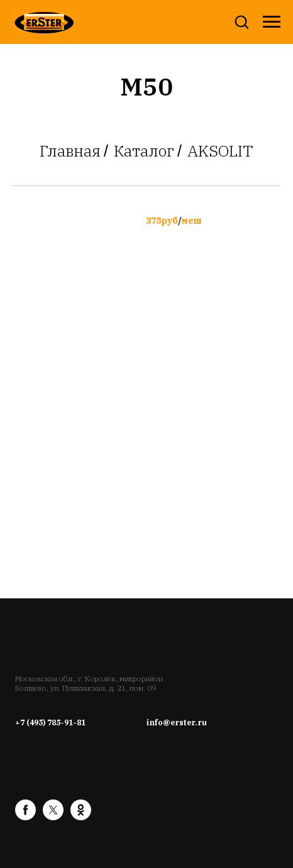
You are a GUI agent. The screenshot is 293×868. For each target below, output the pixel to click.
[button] (241, 21)
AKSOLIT (220, 151)
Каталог (144, 151)
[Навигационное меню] (272, 22)
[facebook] (25, 817)
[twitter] (53, 817)
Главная (70, 151)
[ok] (81, 817)
